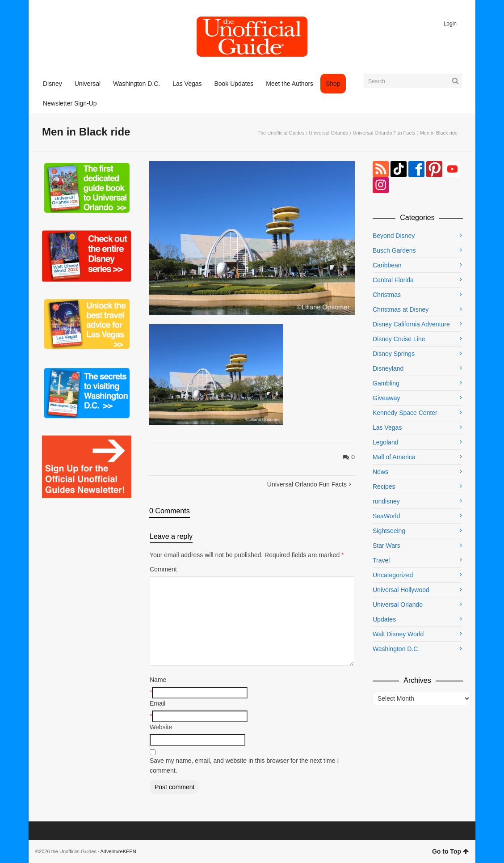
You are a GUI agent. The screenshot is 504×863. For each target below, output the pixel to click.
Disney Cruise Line (399, 339)
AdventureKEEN (118, 851)
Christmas (387, 295)
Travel (381, 560)
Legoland (386, 442)
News (380, 472)
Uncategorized (393, 575)
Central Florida (393, 280)
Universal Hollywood (401, 590)
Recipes (384, 486)
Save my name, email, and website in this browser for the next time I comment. (244, 766)
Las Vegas (387, 427)
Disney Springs (394, 354)
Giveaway (386, 398)
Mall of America (394, 457)
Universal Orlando (328, 133)
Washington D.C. (396, 649)
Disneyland (388, 368)
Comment (163, 569)
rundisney (386, 501)
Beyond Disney (394, 236)
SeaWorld (386, 516)
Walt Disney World (398, 634)
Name (158, 680)
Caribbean (387, 265)
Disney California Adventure (411, 324)
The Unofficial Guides (281, 133)
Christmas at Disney (401, 309)
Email (157, 703)
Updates (384, 619)
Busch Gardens (394, 250)
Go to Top (450, 851)
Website (161, 727)
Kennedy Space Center (405, 413)
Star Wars (386, 546)
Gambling (386, 383)
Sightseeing (389, 531)
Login (450, 24)
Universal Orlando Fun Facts (384, 133)
